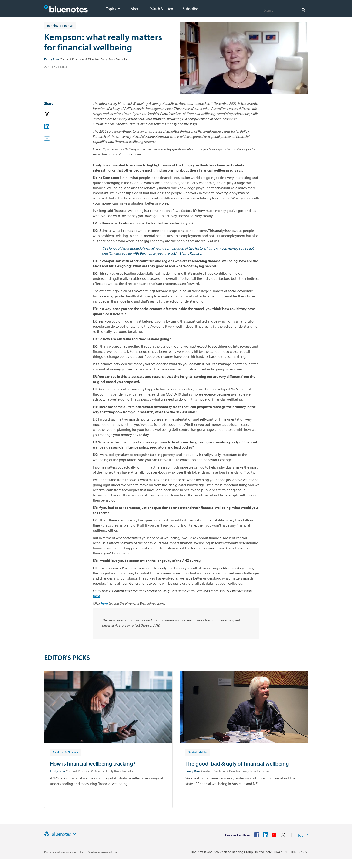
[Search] (285, 10)
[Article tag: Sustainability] (198, 752)
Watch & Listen (162, 9)
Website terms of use (103, 852)
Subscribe (190, 9)
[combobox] (285, 10)
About (136, 9)
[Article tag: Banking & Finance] (65, 752)
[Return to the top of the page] (303, 835)
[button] (54, 115)
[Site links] (75, 834)
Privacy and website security (64, 852)
